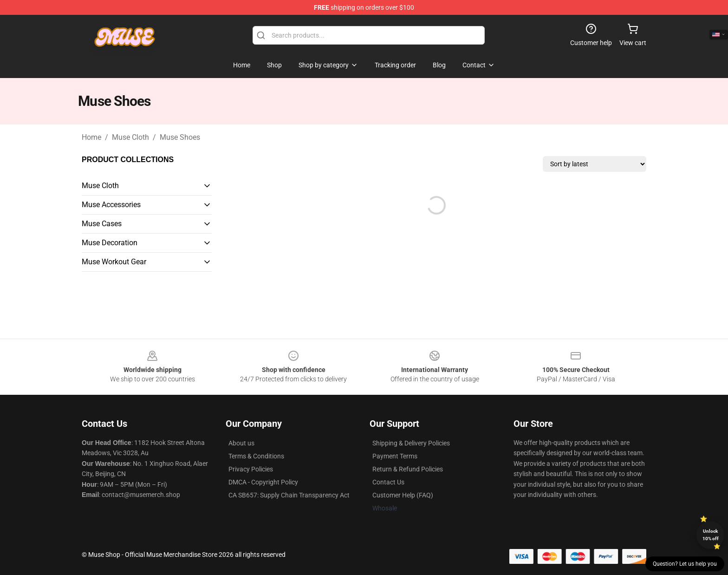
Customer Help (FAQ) (403, 495)
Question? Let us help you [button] (685, 564)
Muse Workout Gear (114, 262)
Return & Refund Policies (408, 469)
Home (91, 137)
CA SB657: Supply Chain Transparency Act (289, 495)
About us (241, 443)
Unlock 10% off (711, 535)
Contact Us (388, 482)
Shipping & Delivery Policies (411, 443)
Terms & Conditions (256, 456)
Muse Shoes (180, 137)
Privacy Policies (251, 469)
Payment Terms (395, 456)
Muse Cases (102, 224)
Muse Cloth (130, 137)
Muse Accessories (111, 205)
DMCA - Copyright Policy (263, 482)
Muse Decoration (110, 243)
